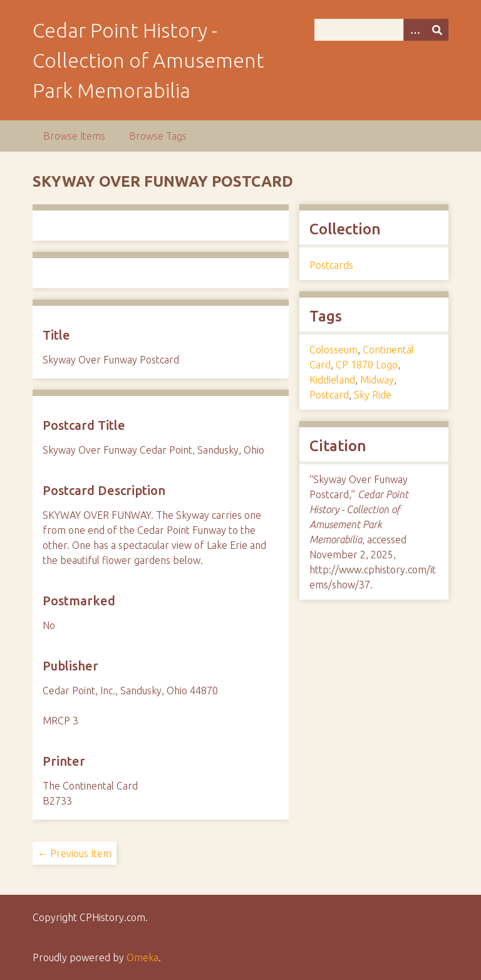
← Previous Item (75, 853)
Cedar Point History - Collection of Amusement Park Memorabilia (148, 60)
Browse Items (74, 136)
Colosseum (334, 350)
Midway (377, 380)
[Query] (381, 30)
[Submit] (437, 30)
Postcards (331, 265)
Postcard (329, 395)
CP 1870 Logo (367, 365)
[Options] (415, 30)
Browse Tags (158, 136)
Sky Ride (373, 395)
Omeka (142, 957)
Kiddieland (332, 380)
